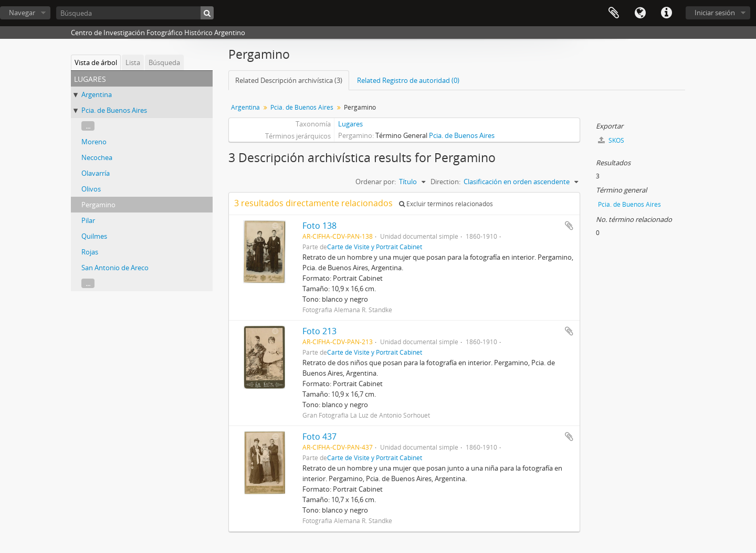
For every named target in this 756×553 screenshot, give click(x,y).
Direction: (445, 182)
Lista (133, 62)
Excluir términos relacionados (446, 204)
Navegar (22, 13)
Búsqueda (164, 62)
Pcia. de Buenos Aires (114, 110)
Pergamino (98, 205)
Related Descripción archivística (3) (289, 80)
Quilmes (94, 236)
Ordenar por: (376, 182)
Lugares (350, 124)
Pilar (88, 220)
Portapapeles (614, 13)
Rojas (90, 252)
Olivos (91, 189)
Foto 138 (319, 226)
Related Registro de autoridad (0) (408, 80)
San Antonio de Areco (115, 268)
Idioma (640, 13)
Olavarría (96, 173)
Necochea (97, 157)
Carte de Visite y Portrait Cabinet (375, 247)
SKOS (611, 140)
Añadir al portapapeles (569, 226)
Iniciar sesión (715, 13)
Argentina (97, 94)
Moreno (94, 142)
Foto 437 (319, 437)
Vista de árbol (96, 62)
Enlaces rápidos (666, 13)
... (88, 126)
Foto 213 (319, 331)
